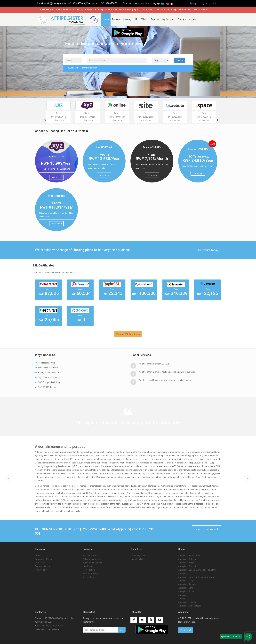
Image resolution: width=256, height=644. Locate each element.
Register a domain (91, 555)
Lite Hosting (88, 566)
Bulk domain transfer (92, 562)
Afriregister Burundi (187, 566)
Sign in (204, 3)
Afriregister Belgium (187, 558)
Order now (57, 177)
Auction (190, 19)
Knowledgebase (138, 555)
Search (180, 60)
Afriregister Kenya (186, 580)
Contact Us (40, 562)
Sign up (193, 3)
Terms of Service (43, 566)
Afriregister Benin (186, 562)
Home (103, 19)
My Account (166, 19)
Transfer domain (89, 67)
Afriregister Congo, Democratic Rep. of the (197, 569)
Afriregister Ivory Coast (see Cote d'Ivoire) (197, 576)
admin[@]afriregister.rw (55, 3)
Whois (142, 19)
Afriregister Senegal (187, 587)
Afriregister (183, 573)
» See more (59, 120)
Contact (179, 19)
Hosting (124, 19)
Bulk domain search (92, 558)
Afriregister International (189, 555)
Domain (113, 19)
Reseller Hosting (90, 573)
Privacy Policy (41, 569)
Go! (122, 629)
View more (104, 174)
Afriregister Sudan (186, 591)
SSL (133, 19)
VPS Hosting (88, 576)
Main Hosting (89, 569)
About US (39, 555)
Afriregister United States (190, 605)
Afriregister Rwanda (187, 584)
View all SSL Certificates (128, 334)
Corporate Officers (43, 558)
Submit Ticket (137, 558)
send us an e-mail (207, 529)
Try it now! (186, 630)
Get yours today (208, 249)
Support (152, 19)
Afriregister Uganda (187, 602)
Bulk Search (73, 67)
